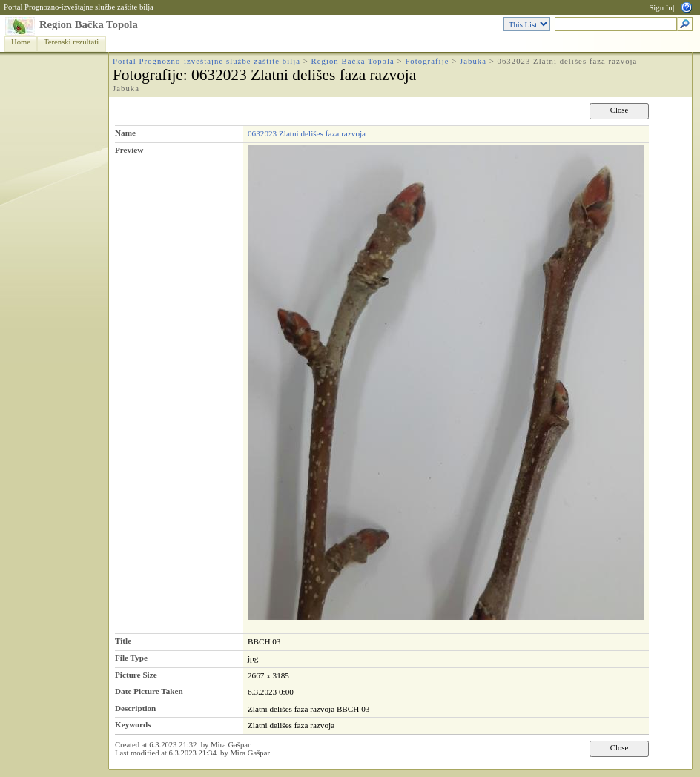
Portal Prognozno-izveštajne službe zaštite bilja (79, 7)
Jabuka (473, 61)
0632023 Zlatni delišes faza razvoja (307, 133)
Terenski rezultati (71, 42)
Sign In (660, 8)
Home (21, 42)
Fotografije (427, 61)
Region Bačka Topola (89, 24)
